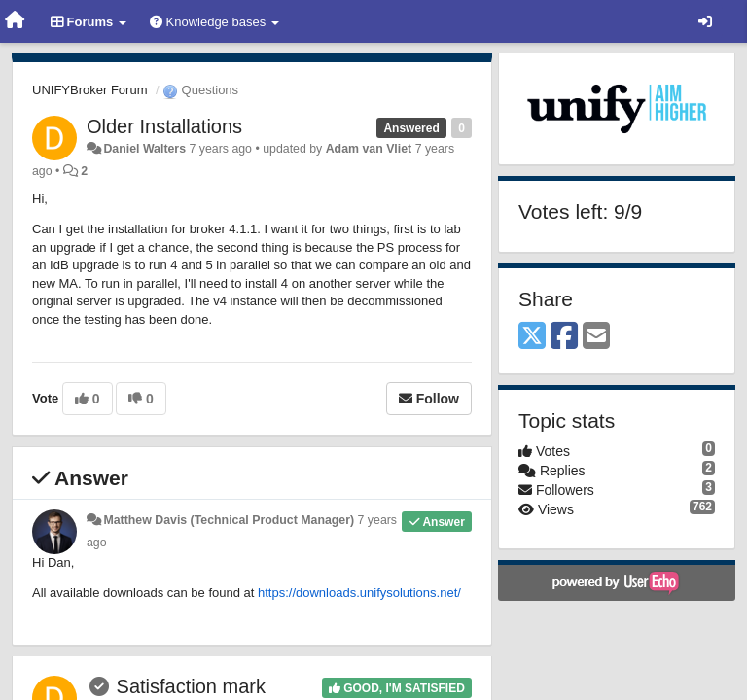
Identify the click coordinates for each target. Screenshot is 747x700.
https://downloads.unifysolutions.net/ (359, 593)
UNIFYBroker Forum (89, 90)
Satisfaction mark (191, 686)
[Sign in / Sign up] (705, 21)
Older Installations (164, 126)
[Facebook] (564, 337)
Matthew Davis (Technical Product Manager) (229, 520)
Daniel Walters (144, 149)
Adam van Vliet (369, 149)
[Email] (596, 337)
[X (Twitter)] (532, 337)
